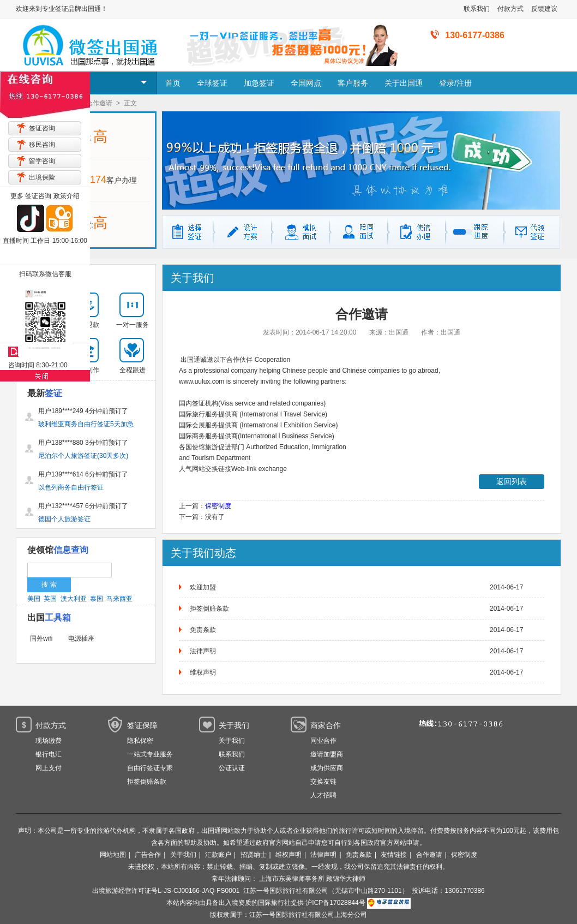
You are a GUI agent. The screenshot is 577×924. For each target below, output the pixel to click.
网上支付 (49, 768)
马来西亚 (119, 599)
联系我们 (477, 9)
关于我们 (232, 741)
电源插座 (81, 639)
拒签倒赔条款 (209, 609)
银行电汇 (49, 754)
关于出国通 (404, 83)
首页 (173, 83)
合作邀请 (429, 855)
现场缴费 (49, 741)
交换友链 (323, 782)
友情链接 (394, 855)
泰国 (97, 599)
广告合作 (148, 855)
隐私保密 (140, 741)
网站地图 (113, 855)
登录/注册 (455, 83)
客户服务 (353, 83)
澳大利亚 (74, 599)
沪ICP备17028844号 (335, 903)
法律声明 (203, 651)
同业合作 (323, 741)
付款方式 (510, 9)
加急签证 (259, 83)
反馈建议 (544, 9)
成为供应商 (327, 768)
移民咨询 (42, 145)
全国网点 (306, 83)
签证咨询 (42, 128)
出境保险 (42, 177)
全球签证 (212, 83)
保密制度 (218, 506)
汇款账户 (218, 855)
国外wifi (41, 639)
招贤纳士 (254, 855)
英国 (50, 599)
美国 (34, 599)
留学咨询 (42, 161)
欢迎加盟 (203, 587)
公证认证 (232, 768)
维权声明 (203, 672)
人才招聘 (323, 795)
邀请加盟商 (327, 754)
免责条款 (203, 630)
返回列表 (512, 481)
